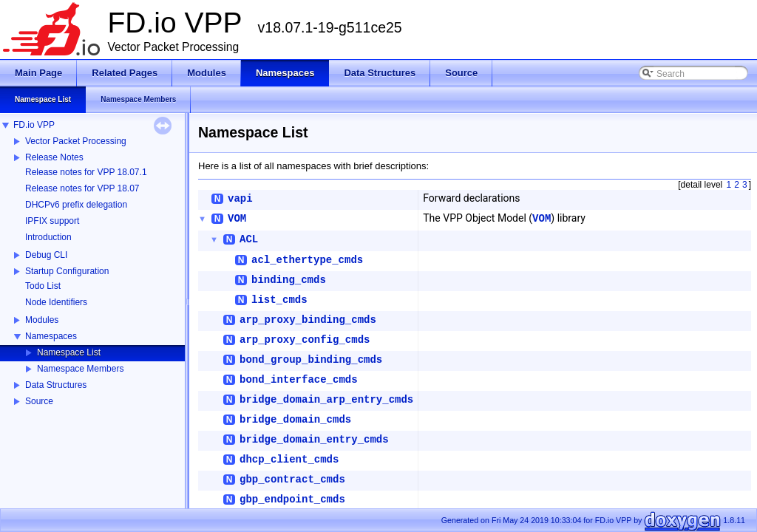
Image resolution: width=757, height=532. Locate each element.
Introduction (48, 237)
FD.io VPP (34, 125)
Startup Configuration (67, 271)
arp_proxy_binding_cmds (308, 320)
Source (39, 401)
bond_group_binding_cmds (311, 360)
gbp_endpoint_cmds (292, 499)
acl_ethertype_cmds (307, 260)
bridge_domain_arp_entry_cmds (326, 400)
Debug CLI (46, 255)
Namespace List (69, 352)
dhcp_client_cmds (289, 460)
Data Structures (56, 385)
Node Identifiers (56, 302)
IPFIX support (52, 221)
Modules (42, 320)
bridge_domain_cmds (295, 420)
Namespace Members (80, 369)
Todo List (43, 286)
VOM (237, 219)
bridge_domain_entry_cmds (314, 440)
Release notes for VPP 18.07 (82, 188)
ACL (249, 239)
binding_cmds (289, 280)
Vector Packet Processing (76, 141)
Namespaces (51, 336)
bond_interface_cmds (299, 380)
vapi (240, 199)
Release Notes (54, 157)
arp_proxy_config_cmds (305, 340)
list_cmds (279, 300)
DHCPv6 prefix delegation (76, 205)
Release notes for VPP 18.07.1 (86, 172)
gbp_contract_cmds (292, 480)
